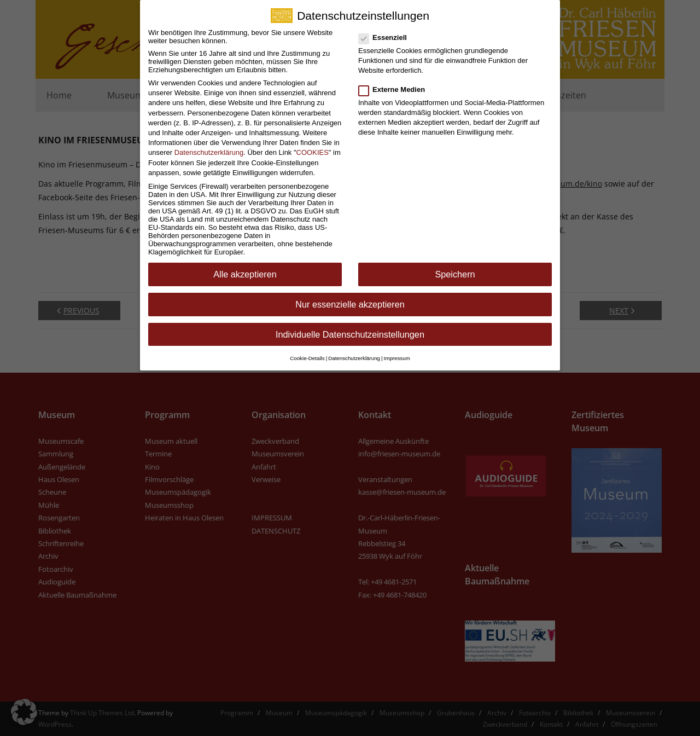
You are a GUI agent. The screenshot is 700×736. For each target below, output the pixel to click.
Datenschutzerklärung (209, 145)
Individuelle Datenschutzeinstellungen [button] (350, 327)
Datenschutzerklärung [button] (354, 350)
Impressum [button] (397, 350)
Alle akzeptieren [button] (245, 267)
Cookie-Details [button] (307, 350)
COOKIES (313, 145)
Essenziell (386, 30)
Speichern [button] (455, 267)
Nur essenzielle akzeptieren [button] (350, 297)
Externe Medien (395, 82)
